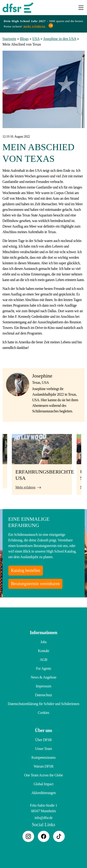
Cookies (43, 713)
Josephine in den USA (60, 39)
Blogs (24, 39)
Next (85, 467)
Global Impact (43, 784)
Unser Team (43, 749)
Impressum (43, 686)
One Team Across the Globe (43, 775)
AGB (43, 660)
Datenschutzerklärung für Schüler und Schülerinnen (44, 704)
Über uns (44, 730)
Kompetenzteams (43, 757)
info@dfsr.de (44, 818)
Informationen (44, 633)
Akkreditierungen (43, 793)
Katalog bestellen (26, 570)
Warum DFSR (44, 766)
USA (36, 39)
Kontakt (43, 651)
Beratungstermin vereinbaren (35, 584)
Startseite (10, 39)
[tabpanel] (42, 464)
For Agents (44, 668)
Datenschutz (44, 695)
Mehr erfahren (26, 487)
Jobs (43, 642)
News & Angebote (43, 677)
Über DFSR (44, 740)
